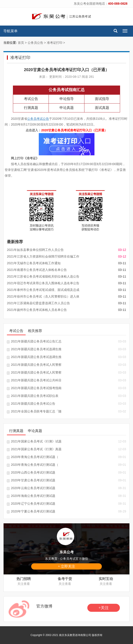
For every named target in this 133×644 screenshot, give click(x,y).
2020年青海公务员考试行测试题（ (35, 457)
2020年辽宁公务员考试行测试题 (33, 504)
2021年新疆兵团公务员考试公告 (33, 404)
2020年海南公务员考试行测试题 (33, 496)
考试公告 (31, 99)
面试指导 (102, 99)
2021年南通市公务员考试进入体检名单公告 (37, 270)
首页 (21, 43)
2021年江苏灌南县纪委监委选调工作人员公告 (38, 303)
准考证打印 (55, 43)
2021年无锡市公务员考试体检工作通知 (34, 263)
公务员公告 (35, 43)
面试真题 (102, 108)
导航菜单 (10, 31)
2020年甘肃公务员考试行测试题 (33, 480)
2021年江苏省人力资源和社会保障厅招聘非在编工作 (43, 256)
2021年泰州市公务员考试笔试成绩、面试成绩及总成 (43, 290)
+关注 (104, 608)
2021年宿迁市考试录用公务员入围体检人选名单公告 (43, 283)
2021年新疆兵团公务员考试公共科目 (36, 380)
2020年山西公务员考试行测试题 (33, 472)
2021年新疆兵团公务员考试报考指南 (36, 388)
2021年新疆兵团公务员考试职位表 (35, 396)
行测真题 (31, 108)
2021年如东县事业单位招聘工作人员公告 (35, 250)
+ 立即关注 (66, 566)
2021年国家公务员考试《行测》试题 (36, 441)
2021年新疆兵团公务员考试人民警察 (36, 365)
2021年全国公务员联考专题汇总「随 (36, 411)
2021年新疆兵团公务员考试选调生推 (36, 349)
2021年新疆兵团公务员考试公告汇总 (36, 341)
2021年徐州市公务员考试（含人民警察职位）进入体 (43, 296)
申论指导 (67, 99)
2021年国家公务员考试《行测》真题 (36, 449)
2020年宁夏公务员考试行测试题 (33, 511)
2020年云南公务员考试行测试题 (33, 488)
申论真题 (67, 108)
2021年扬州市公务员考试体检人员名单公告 (37, 310)
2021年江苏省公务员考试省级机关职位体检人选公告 (43, 276)
